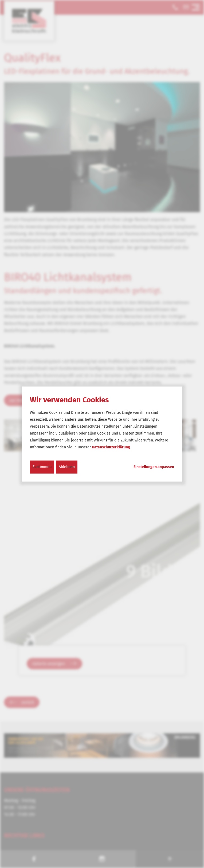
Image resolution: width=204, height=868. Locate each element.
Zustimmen (42, 467)
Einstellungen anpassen (154, 467)
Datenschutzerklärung (111, 447)
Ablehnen (67, 467)
